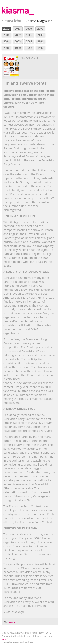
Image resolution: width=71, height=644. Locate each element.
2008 (6, 35)
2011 (18, 29)
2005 (41, 35)
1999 (18, 48)
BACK (12, 622)
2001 (41, 41)
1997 (41, 48)
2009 (40, 29)
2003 (18, 41)
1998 (29, 48)
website (6, 639)
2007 (18, 35)
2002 (29, 41)
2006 (29, 35)
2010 (29, 29)
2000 (6, 48)
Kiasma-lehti (11, 21)
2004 (6, 41)
